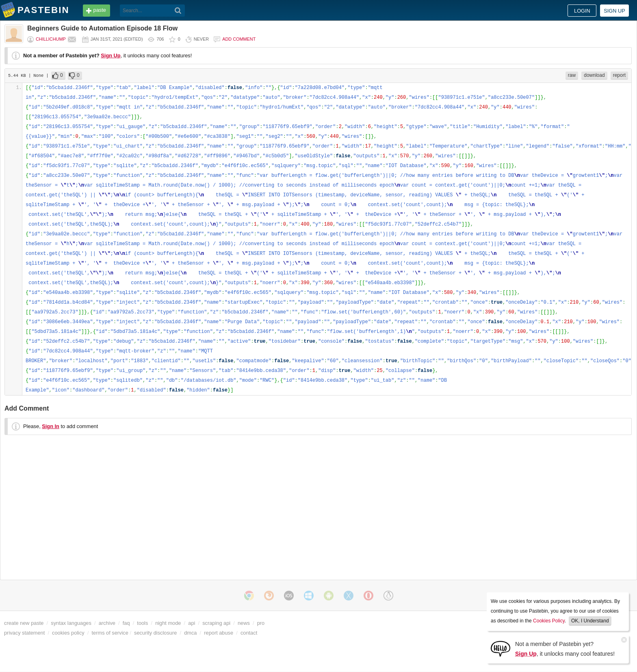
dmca (190, 633)
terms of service (110, 633)
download (594, 75)
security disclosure (155, 633)
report (619, 75)
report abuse (219, 633)
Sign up (614, 11)
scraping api (216, 623)
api (192, 623)
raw (572, 75)
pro (261, 623)
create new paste (24, 623)
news (244, 623)
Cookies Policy (549, 621)
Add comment (239, 39)
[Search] (178, 11)
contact (249, 633)
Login (582, 11)
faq (126, 623)
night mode (168, 623)
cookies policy (68, 633)
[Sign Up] (500, 648)
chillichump (51, 39)
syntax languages (71, 623)
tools (142, 623)
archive (107, 623)
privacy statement (24, 633)
